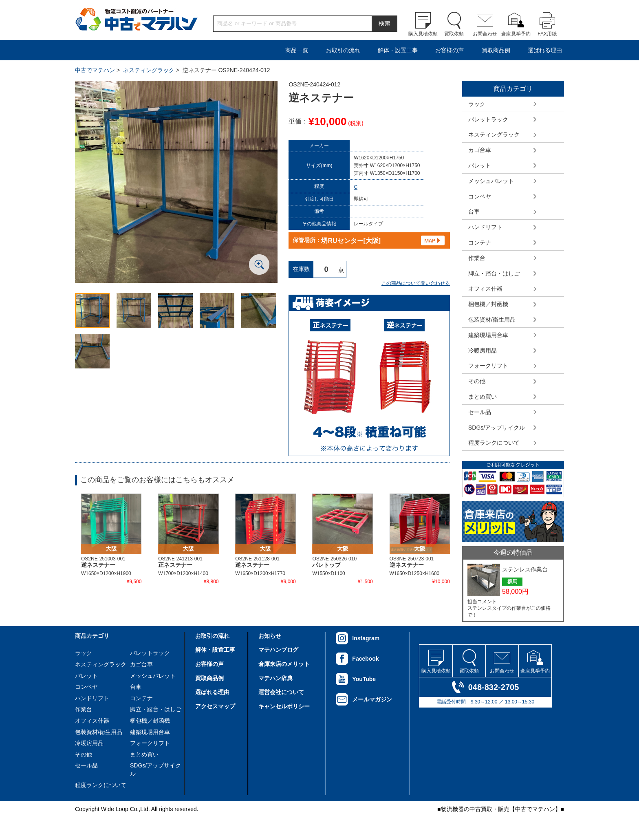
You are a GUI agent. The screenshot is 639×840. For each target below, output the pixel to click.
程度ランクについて (494, 443)
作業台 (477, 258)
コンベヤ (480, 196)
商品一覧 (297, 50)
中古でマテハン (95, 70)
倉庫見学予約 (516, 34)
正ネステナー (175, 565)
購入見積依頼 (423, 34)
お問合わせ (485, 34)
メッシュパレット (491, 181)
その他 (477, 381)
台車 (474, 212)
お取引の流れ (343, 50)
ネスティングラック (149, 70)
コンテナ (480, 243)
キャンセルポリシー (284, 706)
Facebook (365, 659)
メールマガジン (372, 699)
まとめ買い (483, 397)
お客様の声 (450, 50)
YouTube (364, 679)
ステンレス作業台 (525, 569)
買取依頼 (454, 34)
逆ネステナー (98, 565)
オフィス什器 (485, 289)
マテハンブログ (278, 650)
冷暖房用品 (483, 351)
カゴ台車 (480, 150)
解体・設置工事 (398, 50)
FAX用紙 (547, 34)
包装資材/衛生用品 (492, 320)
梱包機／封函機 (488, 304)
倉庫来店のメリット (284, 664)
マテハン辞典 (275, 678)
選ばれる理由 (545, 50)
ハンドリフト (485, 227)
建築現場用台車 (488, 335)
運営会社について (281, 692)
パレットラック (488, 119)
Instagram (366, 638)
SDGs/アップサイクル (497, 428)
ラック (477, 104)
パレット (480, 165)
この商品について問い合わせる (416, 283)
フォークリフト (488, 366)
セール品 (480, 412)
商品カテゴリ (92, 636)
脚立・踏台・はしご (494, 273)
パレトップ (326, 565)
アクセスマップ (215, 706)
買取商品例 (496, 50)
